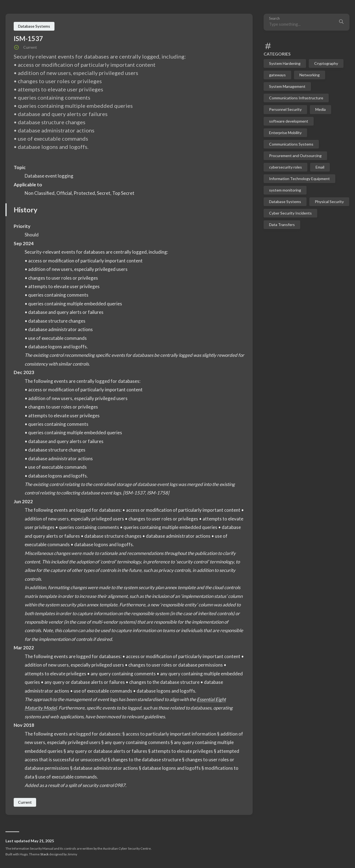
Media (321, 109)
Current (25, 802)
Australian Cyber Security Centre (127, 848)
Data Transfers (282, 225)
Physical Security (329, 202)
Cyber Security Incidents (290, 213)
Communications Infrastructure (296, 98)
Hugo (24, 854)
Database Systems (285, 202)
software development (289, 121)
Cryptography (326, 63)
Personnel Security (285, 109)
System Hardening (285, 63)
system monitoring (285, 190)
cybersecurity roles (285, 167)
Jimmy (72, 854)
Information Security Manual (33, 848)
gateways (277, 75)
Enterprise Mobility (285, 133)
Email (320, 167)
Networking (310, 75)
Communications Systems (291, 144)
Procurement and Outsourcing (295, 156)
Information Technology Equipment (299, 179)
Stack (44, 854)
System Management (287, 86)
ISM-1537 (28, 38)
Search (274, 18)
